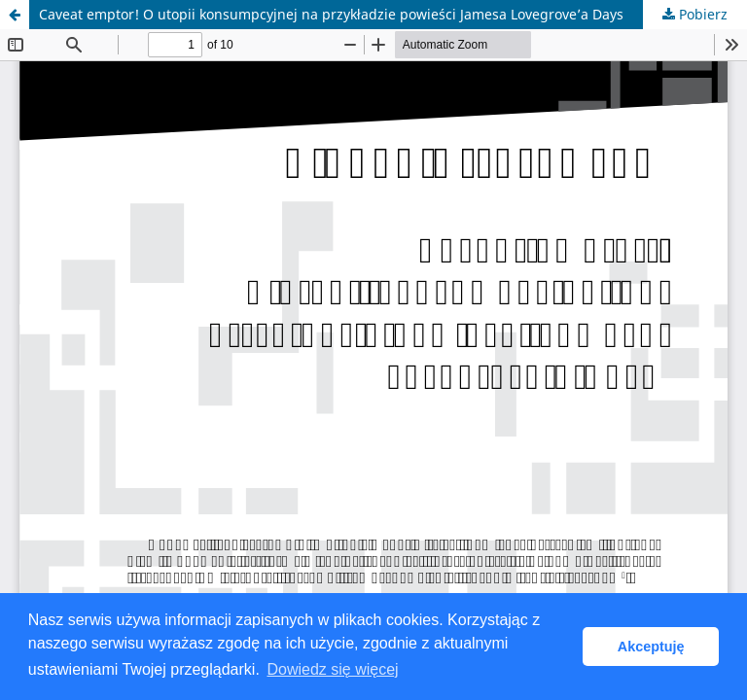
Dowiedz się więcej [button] (332, 669)
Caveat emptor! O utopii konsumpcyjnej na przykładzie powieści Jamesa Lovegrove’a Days (331, 14)
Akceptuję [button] (651, 647)
